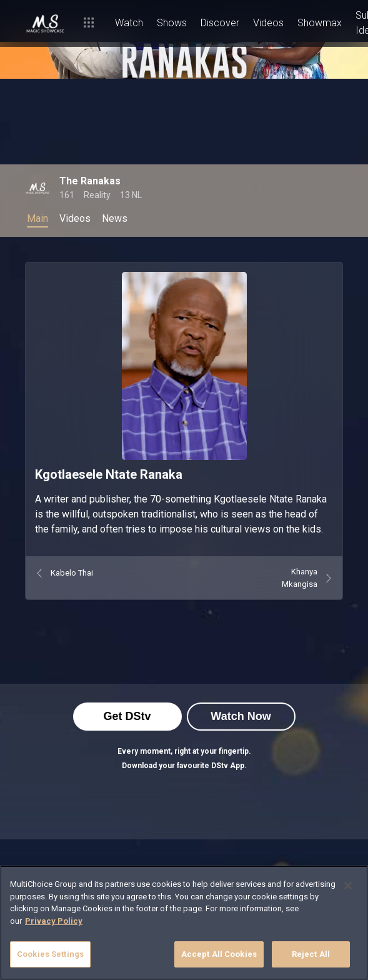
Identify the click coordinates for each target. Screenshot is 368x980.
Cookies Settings (50, 954)
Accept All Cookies (219, 954)
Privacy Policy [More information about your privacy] (54, 921)
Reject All (311, 954)
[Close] (348, 886)
